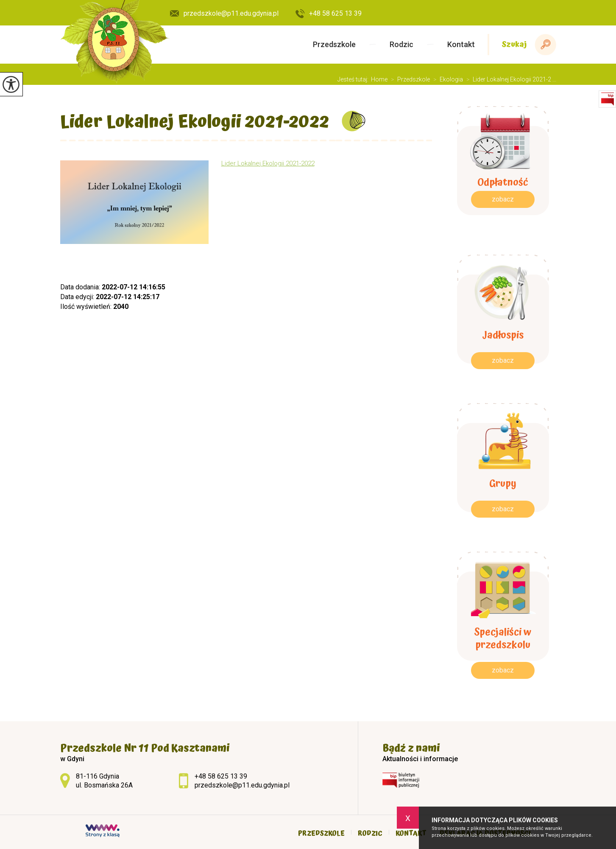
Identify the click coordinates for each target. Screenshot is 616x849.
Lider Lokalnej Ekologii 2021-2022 (195, 122)
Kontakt (461, 44)
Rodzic (401, 44)
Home (379, 79)
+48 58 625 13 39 (329, 14)
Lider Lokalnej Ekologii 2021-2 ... (510, 79)
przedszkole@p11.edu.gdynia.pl (224, 13)
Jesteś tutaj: (354, 79)
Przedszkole (334, 44)
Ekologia (446, 79)
